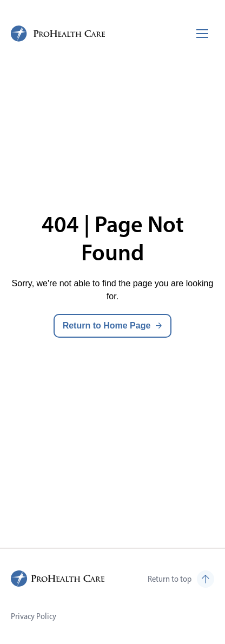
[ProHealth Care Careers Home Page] (58, 34)
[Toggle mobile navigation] (202, 34)
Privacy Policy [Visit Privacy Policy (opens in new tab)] (34, 616)
